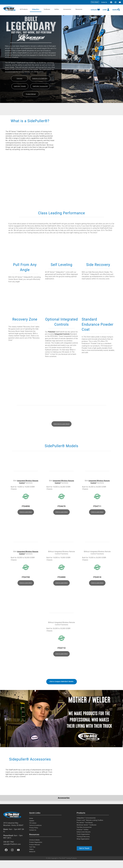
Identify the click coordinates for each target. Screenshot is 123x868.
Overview (19, 78)
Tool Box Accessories (84, 835)
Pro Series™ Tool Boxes (85, 830)
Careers (32, 828)
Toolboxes (47, 9)
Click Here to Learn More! (62, 428)
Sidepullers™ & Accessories (86, 826)
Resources (79, 9)
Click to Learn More (26, 518)
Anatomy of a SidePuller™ (40, 78)
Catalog (94, 10)
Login (105, 10)
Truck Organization (83, 842)
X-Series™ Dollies (83, 837)
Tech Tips (32, 855)
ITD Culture (33, 831)
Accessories (67, 9)
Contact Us (104, 2)
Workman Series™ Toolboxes (87, 833)
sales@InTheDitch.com (12, 852)
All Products (24, 9)
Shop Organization (83, 847)
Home (31, 826)
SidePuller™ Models (20, 86)
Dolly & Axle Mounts (84, 840)
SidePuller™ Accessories (40, 86)
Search (115, 10)
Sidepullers (36, 9)
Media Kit (32, 859)
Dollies (57, 9)
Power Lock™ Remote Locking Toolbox (90, 828)
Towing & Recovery (83, 844)
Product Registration (36, 850)
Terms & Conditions (35, 833)
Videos (31, 857)
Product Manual (31, 94)
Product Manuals (35, 852)
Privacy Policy (34, 836)
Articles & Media (34, 848)
